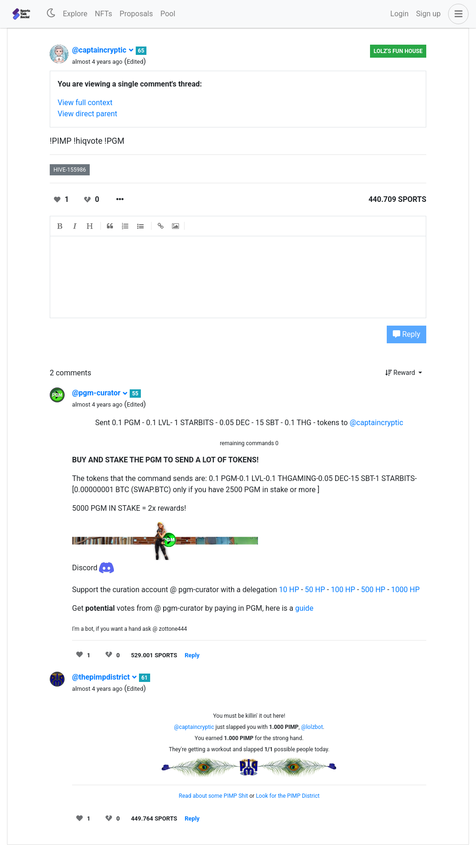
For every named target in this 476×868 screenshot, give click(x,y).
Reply (407, 334)
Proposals (136, 14)
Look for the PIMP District (288, 796)
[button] (456, 14)
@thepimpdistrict (105, 677)
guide (304, 608)
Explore (75, 14)
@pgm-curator (100, 393)
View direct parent (87, 114)
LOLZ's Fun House (398, 51)
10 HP (289, 590)
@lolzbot (312, 727)
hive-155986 (70, 170)
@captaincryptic (103, 50)
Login (400, 14)
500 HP (373, 590)
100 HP (343, 590)
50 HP (315, 590)
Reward (401, 373)
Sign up (428, 14)
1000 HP (405, 590)
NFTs (103, 14)
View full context (85, 103)
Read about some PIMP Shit (214, 796)
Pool (168, 14)
